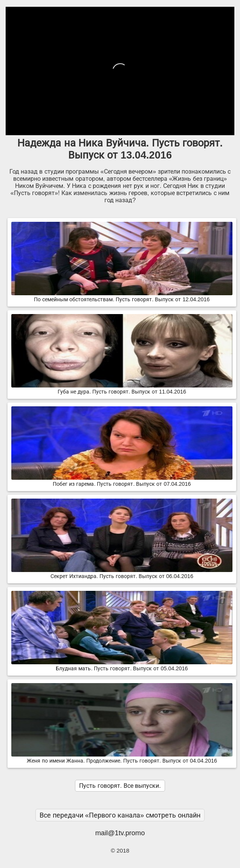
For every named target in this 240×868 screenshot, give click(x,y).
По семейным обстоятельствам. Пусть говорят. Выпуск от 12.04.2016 (122, 296)
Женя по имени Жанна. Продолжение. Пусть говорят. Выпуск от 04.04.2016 (122, 758)
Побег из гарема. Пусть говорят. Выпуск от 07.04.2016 (122, 481)
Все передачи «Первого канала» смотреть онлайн (120, 815)
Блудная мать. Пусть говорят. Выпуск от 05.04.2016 (122, 665)
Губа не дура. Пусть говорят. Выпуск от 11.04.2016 (122, 389)
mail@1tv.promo (120, 833)
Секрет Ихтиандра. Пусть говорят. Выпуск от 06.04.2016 (122, 573)
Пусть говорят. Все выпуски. (120, 786)
